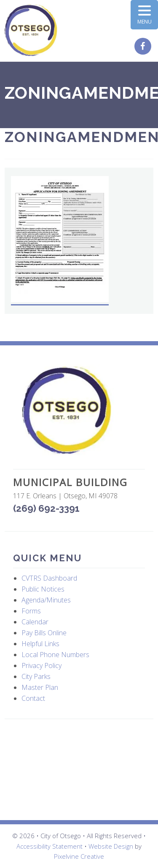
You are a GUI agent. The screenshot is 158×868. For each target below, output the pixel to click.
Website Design (111, 846)
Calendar (35, 622)
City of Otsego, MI (31, 30)
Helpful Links (40, 644)
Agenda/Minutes (46, 600)
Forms (31, 611)
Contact (33, 698)
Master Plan (40, 687)
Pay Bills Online (44, 633)
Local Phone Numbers (55, 655)
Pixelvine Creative (79, 856)
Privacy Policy (42, 665)
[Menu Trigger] (144, 15)
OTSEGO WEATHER (79, 770)
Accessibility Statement (50, 846)
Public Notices (43, 589)
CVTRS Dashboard (49, 578)
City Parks (36, 676)
